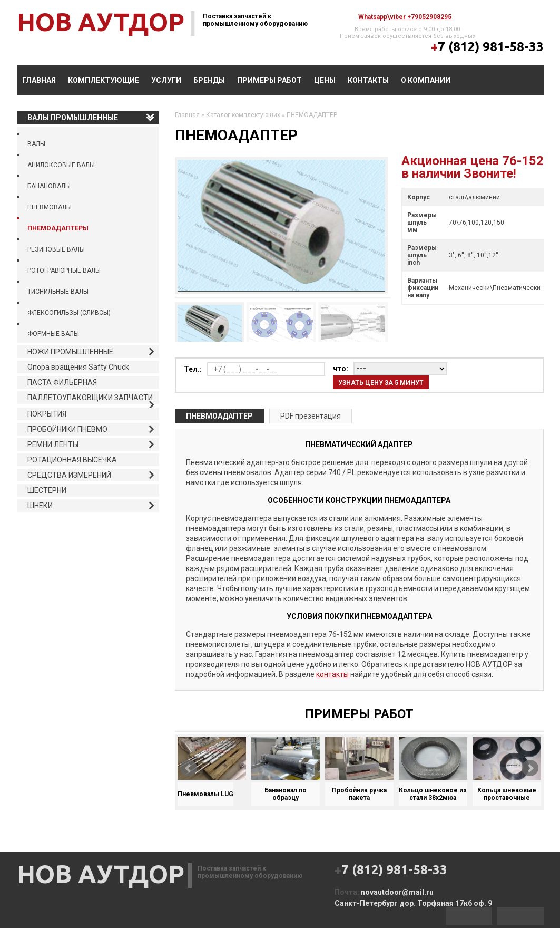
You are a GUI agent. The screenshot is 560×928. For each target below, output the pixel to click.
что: (341, 369)
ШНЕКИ (40, 506)
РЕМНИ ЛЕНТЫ (53, 444)
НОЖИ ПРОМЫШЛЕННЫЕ (70, 352)
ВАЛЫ (36, 144)
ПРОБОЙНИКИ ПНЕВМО (67, 429)
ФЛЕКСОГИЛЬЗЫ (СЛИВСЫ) (69, 313)
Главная (39, 80)
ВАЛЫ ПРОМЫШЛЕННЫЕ (73, 118)
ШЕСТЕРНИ (47, 490)
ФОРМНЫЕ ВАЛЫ (53, 334)
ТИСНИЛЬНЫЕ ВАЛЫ (58, 292)
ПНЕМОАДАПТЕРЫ (58, 228)
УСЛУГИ (166, 80)
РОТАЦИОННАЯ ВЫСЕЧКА (72, 460)
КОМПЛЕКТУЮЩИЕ (104, 80)
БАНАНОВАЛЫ (49, 186)
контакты (332, 674)
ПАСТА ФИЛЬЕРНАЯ (62, 382)
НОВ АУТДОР (101, 22)
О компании (426, 80)
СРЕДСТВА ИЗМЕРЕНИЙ (69, 475)
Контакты (368, 80)
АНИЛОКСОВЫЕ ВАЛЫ (61, 165)
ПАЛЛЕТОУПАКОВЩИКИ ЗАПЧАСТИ (90, 398)
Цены (325, 80)
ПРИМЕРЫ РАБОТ (269, 80)
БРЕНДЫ (209, 80)
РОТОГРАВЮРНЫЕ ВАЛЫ (64, 270)
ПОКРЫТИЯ (47, 414)
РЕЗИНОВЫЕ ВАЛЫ (56, 249)
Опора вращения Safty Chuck (78, 367)
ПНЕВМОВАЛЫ (50, 207)
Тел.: (193, 369)
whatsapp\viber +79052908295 (405, 17)
